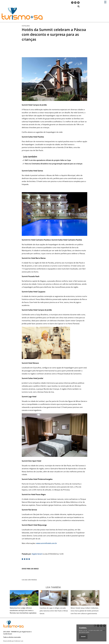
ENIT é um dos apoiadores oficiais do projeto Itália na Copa (48, 160)
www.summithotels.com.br (47, 543)
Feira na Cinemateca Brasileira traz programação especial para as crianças (54, 164)
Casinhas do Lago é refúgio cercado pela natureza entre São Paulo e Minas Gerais (54, 611)
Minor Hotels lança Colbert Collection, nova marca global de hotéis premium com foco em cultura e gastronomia (85, 611)
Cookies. (83, 628)
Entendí (83, 637)
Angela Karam (37, 554)
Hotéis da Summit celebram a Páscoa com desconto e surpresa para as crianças (54, 34)
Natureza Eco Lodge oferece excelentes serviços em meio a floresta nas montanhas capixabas (23, 610)
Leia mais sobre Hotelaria (29, 580)
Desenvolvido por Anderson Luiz (13, 641)
